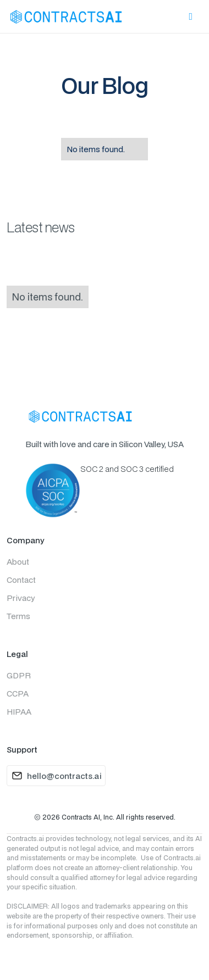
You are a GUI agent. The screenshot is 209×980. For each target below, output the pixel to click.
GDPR (19, 675)
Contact (21, 580)
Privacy (21, 598)
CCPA (18, 694)
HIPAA (19, 712)
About (18, 562)
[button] (191, 17)
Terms (18, 616)
